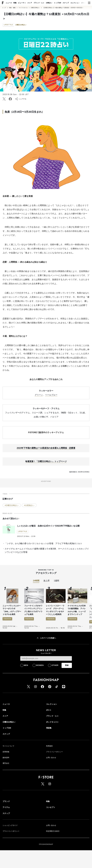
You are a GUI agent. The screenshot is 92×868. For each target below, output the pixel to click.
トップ (4, 8)
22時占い (49, 3)
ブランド (6, 822)
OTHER (55, 686)
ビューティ (22, 3)
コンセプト (51, 828)
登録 (67, 686)
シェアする (21, 99)
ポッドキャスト (52, 743)
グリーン (39, 415)
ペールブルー (51, 415)
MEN (26, 686)
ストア (30, 3)
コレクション (75, 3)
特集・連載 (12, 8)
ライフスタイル (23, 8)
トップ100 (57, 3)
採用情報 (6, 772)
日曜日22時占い (35, 8)
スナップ (66, 3)
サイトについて (8, 767)
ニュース (9, 3)
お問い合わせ (51, 778)
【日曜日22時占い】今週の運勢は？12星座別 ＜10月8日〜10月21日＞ (63, 8)
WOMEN (40, 686)
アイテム (6, 828)
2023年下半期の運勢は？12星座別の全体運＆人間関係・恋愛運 (46, 469)
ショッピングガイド (10, 846)
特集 (15, 3)
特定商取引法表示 (53, 852)
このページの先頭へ (46, 659)
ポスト (83, 3)
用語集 (49, 748)
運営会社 (6, 784)
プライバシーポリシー (54, 772)
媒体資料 (6, 778)
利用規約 (49, 767)
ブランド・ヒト (39, 3)
